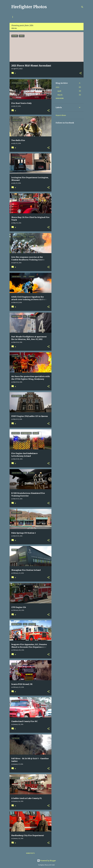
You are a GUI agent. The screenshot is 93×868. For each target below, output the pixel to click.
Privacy (14, 17)
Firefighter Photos (29, 7)
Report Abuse (61, 115)
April (59, 91)
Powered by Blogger (47, 861)
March (60, 95)
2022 (57, 87)
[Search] (82, 7)
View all (14, 28)
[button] (80, 73)
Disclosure (26, 17)
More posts (30, 853)
